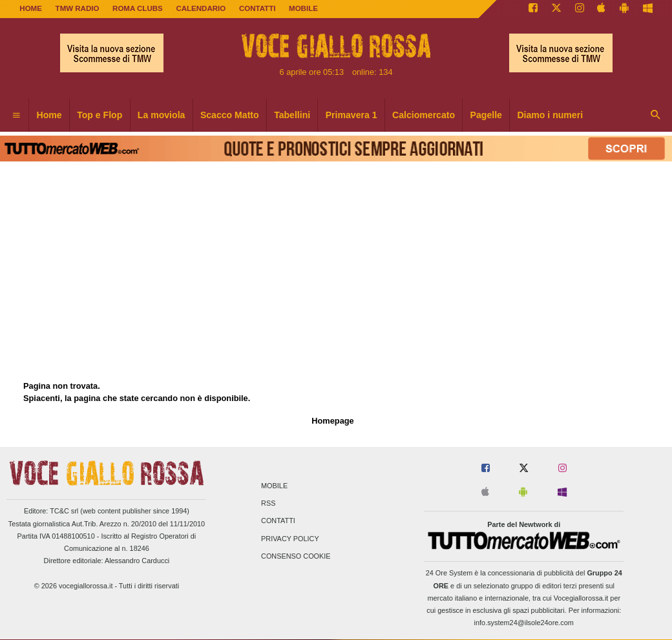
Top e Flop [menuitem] (100, 115)
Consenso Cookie (296, 556)
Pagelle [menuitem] (486, 115)
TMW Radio (78, 8)
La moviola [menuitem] (162, 115)
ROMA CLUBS (138, 8)
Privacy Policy (290, 539)
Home (31, 8)
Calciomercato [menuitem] (424, 115)
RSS (268, 504)
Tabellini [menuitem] (292, 115)
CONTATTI (257, 8)
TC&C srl (64, 511)
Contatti (278, 521)
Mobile (274, 486)
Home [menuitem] (49, 115)
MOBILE (303, 8)
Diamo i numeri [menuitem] (550, 115)
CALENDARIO (201, 8)
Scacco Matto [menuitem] (230, 115)
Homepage (332, 421)
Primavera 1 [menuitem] (352, 115)
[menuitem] (16, 116)
